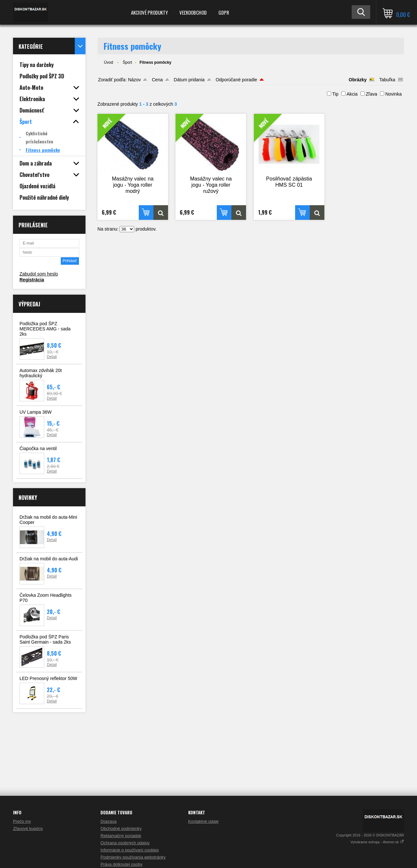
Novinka (393, 94)
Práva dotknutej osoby (121, 864)
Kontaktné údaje (203, 821)
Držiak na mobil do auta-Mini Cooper (48, 520)
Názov (135, 80)
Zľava (371, 94)
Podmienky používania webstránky (133, 857)
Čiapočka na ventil (38, 448)
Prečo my (22, 821)
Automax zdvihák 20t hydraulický (41, 373)
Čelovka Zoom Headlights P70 (46, 598)
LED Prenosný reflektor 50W (48, 678)
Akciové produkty (149, 12)
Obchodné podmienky (121, 828)
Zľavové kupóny (28, 828)
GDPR (224, 12)
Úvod (109, 62)
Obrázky (358, 80)
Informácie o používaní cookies (130, 850)
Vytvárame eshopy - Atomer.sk (377, 842)
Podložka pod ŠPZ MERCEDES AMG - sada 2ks (45, 329)
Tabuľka (387, 80)
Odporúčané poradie (236, 80)
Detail (52, 357)
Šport (128, 62)
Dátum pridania (189, 80)
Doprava (108, 821)
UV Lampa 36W (36, 412)
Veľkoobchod (193, 12)
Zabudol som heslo (39, 274)
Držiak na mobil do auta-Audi (49, 559)
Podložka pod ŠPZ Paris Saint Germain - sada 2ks (45, 639)
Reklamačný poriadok (121, 836)
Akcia (352, 94)
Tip (335, 94)
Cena (157, 80)
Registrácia (32, 280)
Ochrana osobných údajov (125, 843)
